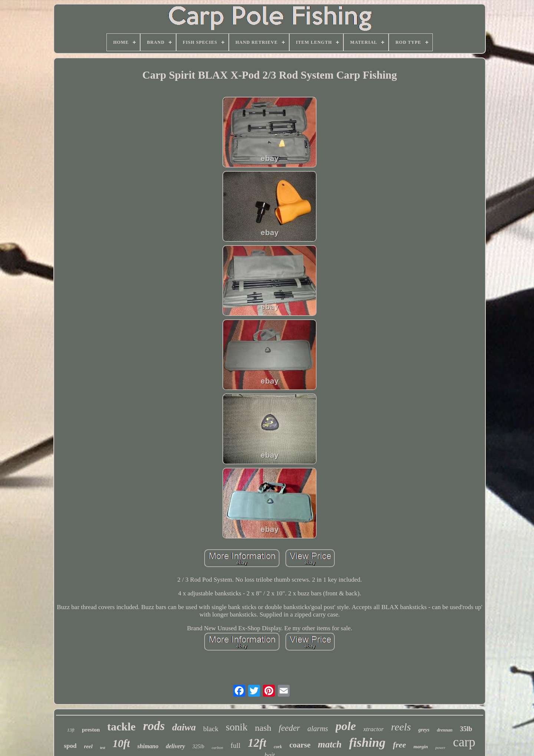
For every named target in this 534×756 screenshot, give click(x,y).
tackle (121, 727)
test (103, 748)
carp (464, 742)
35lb (466, 729)
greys (424, 730)
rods (154, 726)
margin (421, 747)
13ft (71, 730)
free (399, 745)
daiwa (184, 727)
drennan (445, 730)
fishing (367, 742)
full (235, 745)
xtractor (374, 729)
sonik (237, 727)
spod (70, 746)
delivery (175, 746)
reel (88, 746)
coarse (300, 745)
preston (91, 730)
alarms (318, 729)
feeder (289, 728)
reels (401, 727)
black (211, 729)
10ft (121, 743)
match (330, 744)
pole (346, 726)
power (441, 747)
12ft (257, 743)
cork (278, 747)
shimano (148, 746)
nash (263, 728)
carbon (217, 747)
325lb (198, 747)
